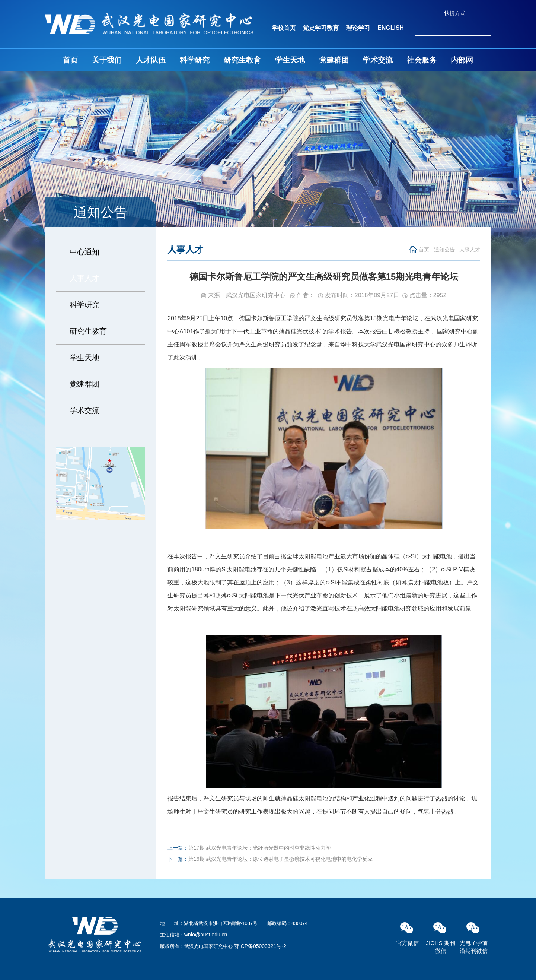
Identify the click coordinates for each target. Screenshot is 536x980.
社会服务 (422, 60)
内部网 (462, 60)
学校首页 (284, 28)
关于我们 (107, 60)
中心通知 (84, 252)
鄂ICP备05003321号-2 (260, 946)
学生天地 (290, 60)
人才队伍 (151, 60)
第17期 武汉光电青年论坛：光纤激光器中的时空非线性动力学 (260, 848)
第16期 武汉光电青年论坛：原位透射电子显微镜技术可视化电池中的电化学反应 (280, 859)
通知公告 (444, 250)
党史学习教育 (321, 28)
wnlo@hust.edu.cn (206, 935)
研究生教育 (242, 60)
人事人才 (84, 278)
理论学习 (358, 28)
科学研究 (195, 60)
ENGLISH (391, 28)
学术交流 (378, 60)
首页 (70, 60)
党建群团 (334, 60)
